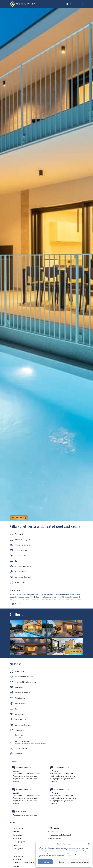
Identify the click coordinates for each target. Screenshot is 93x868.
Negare (61, 862)
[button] (89, 844)
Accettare (45, 862)
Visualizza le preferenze (80, 862)
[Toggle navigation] (80, 4)
